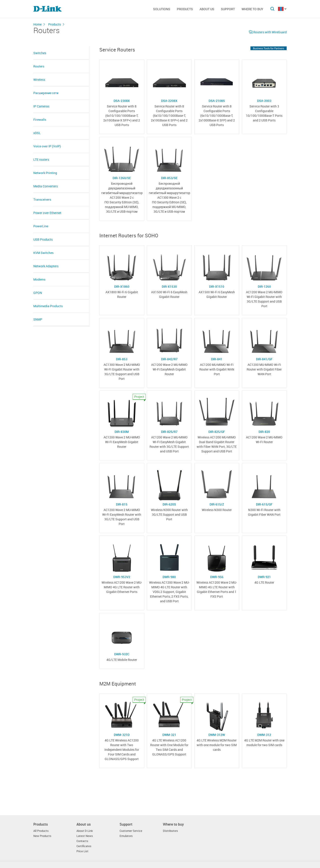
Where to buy (252, 9)
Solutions (162, 9)
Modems (39, 279)
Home (37, 24)
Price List (82, 851)
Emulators (126, 836)
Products (185, 9)
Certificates (84, 846)
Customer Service (131, 831)
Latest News (85, 836)
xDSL (37, 133)
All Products (41, 831)
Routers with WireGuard (270, 32)
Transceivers (42, 199)
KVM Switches (43, 253)
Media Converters (46, 186)
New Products (42, 836)
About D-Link (85, 831)
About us (207, 9)
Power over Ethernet (47, 213)
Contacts (82, 841)
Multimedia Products (48, 306)
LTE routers (41, 160)
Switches (40, 53)
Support (228, 9)
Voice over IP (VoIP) (47, 146)
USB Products (43, 239)
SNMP (38, 319)
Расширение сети (46, 93)
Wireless (39, 80)
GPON (38, 293)
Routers (39, 66)
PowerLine (41, 226)
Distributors (170, 831)
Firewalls (40, 120)
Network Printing (45, 173)
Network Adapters (46, 266)
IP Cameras (41, 106)
